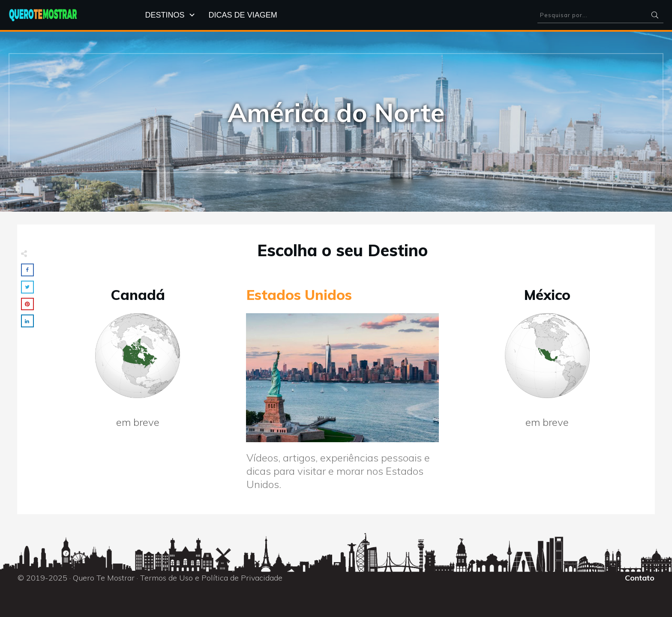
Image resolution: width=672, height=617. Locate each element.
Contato (640, 578)
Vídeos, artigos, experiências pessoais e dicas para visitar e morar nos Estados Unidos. (338, 471)
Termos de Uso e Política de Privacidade (211, 578)
